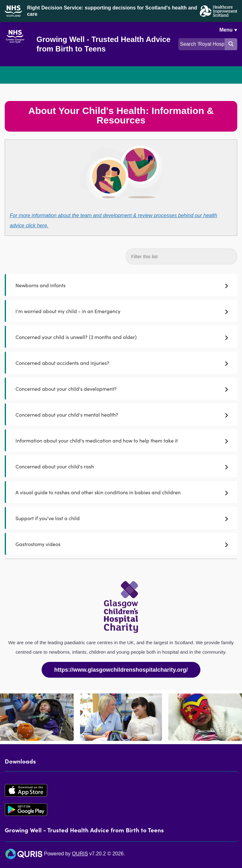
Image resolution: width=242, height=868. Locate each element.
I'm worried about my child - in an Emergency (122, 311)
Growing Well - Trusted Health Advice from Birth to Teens (104, 44)
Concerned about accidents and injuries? (122, 363)
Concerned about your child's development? (122, 389)
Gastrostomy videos (122, 544)
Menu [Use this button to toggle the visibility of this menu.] (226, 30)
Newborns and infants (122, 285)
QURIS (80, 854)
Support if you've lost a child (122, 518)
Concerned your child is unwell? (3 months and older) (122, 337)
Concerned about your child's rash (122, 466)
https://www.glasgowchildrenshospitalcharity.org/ (121, 670)
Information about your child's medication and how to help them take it (122, 440)
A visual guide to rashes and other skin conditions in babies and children (122, 492)
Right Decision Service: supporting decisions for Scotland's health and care (112, 11)
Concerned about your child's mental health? (122, 414)
